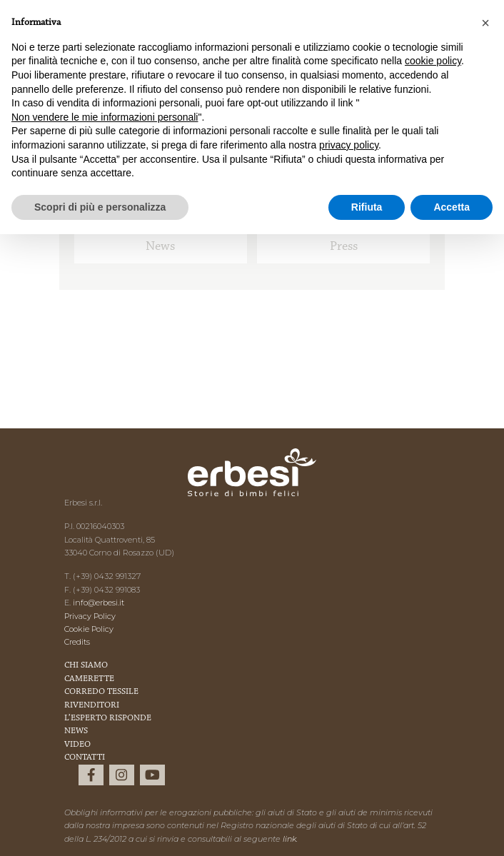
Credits (77, 642)
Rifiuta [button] (367, 207)
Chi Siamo (86, 665)
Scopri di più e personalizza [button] (100, 207)
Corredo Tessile (101, 692)
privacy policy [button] (349, 145)
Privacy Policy (90, 616)
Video (77, 745)
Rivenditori (92, 705)
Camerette (89, 679)
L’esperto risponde (108, 718)
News (160, 247)
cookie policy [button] (433, 61)
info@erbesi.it (99, 603)
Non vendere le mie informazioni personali (105, 117)
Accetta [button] (452, 207)
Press (344, 247)
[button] (485, 23)
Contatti (85, 757)
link (289, 839)
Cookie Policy (89, 629)
